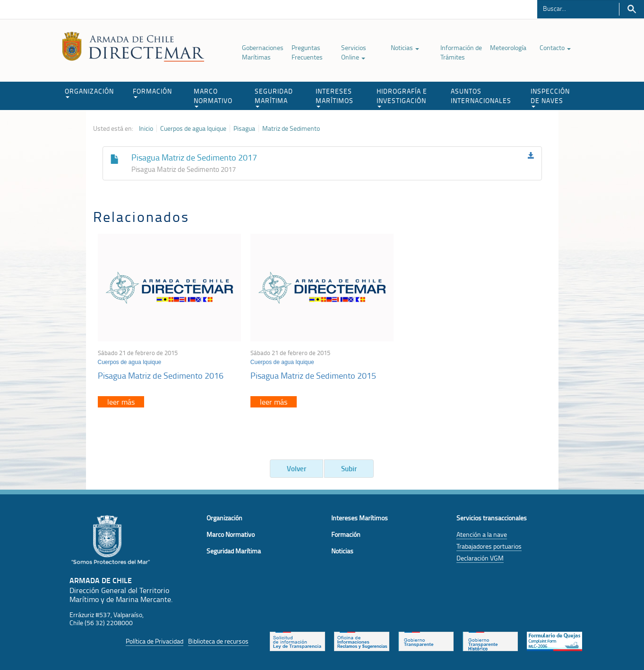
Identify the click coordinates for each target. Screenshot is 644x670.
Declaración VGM (480, 558)
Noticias (405, 47)
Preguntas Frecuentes (307, 52)
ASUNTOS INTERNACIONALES (481, 96)
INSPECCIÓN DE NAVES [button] (550, 97)
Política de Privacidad (155, 641)
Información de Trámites (461, 52)
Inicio (146, 128)
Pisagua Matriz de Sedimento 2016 (161, 375)
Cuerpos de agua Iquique (193, 128)
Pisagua (244, 128)
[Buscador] (578, 8)
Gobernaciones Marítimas (263, 52)
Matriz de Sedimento (291, 128)
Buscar (631, 9)
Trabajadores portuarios (489, 546)
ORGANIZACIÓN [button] (89, 92)
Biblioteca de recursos (218, 641)
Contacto (555, 47)
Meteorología (508, 47)
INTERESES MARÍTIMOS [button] (335, 97)
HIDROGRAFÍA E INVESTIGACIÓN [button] (402, 97)
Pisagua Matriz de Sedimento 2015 (313, 375)
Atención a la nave (482, 534)
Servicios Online (354, 52)
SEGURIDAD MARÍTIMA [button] (274, 97)
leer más (121, 402)
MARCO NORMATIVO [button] (213, 97)
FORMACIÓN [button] (152, 92)
